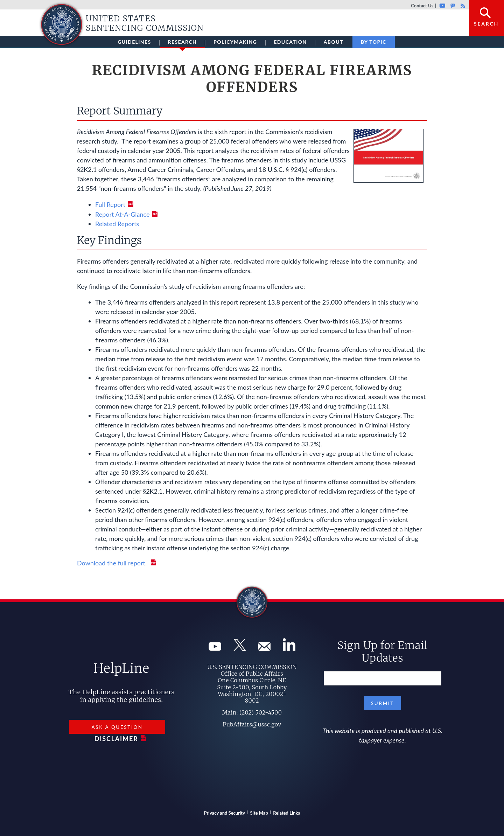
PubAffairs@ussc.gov (252, 724)
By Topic (374, 42)
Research (183, 43)
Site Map (259, 813)
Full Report (110, 204)
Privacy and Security (225, 813)
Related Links (286, 813)
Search (486, 24)
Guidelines (134, 42)
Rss (462, 6)
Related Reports (117, 224)
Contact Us (422, 6)
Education (290, 42)
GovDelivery (453, 6)
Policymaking (235, 42)
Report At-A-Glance (122, 214)
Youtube (442, 6)
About (334, 42)
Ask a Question (117, 727)
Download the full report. (113, 563)
